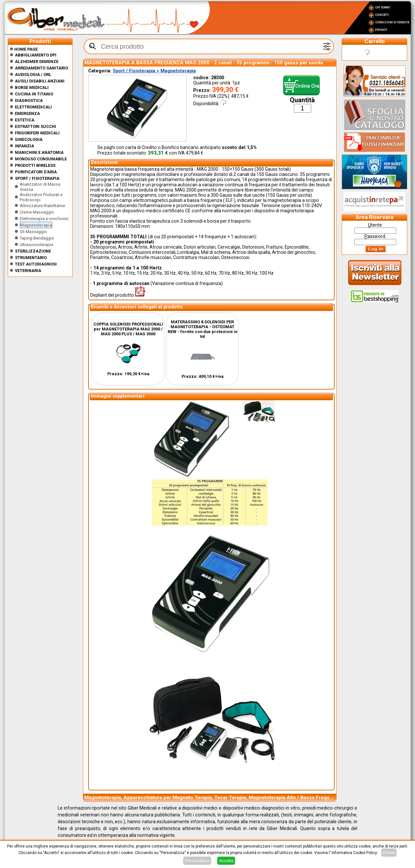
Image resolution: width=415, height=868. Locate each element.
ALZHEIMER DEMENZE (37, 62)
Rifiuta (389, 853)
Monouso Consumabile (41, 159)
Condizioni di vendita (392, 22)
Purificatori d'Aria (36, 172)
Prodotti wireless (35, 165)
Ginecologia (29, 139)
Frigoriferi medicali (37, 133)
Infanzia (24, 146)
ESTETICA (25, 120)
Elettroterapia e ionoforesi (44, 219)
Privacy (381, 30)
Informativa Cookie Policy (354, 853)
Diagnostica (29, 100)
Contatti (382, 15)
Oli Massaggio (33, 232)
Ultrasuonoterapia (36, 245)
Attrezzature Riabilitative (42, 206)
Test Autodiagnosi (36, 264)
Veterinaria (28, 271)
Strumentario (31, 258)
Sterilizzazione (33, 251)
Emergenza (27, 113)
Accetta (226, 861)
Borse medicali (32, 87)
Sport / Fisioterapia (37, 178)
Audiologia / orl (33, 74)
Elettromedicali (33, 107)
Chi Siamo (383, 7)
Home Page (24, 49)
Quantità (302, 100)
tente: (375, 225)
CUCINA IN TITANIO (34, 94)
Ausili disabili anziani (40, 81)
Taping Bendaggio (37, 238)
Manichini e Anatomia (39, 152)
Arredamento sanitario (41, 68)
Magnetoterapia (36, 225)
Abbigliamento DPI (36, 55)
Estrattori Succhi (36, 126)
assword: (375, 236)
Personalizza (197, 861)
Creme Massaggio (37, 212)
